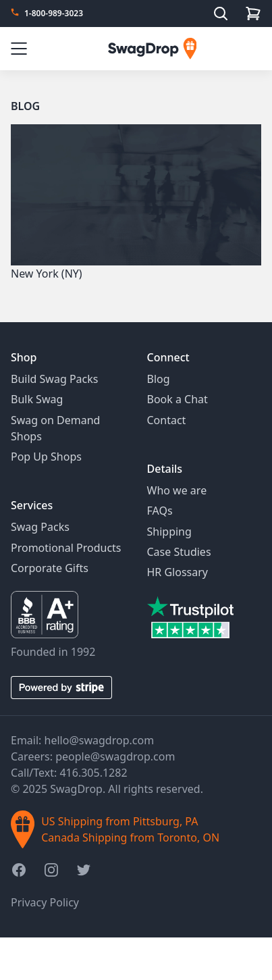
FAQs (160, 511)
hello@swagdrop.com (100, 740)
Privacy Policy (45, 902)
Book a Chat (178, 399)
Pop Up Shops (46, 457)
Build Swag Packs (54, 379)
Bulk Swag (37, 399)
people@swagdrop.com (115, 756)
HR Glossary (178, 572)
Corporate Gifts (50, 568)
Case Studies (179, 552)
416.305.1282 (93, 773)
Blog (25, 106)
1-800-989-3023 (54, 14)
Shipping (169, 532)
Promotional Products (66, 548)
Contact (167, 420)
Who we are (177, 490)
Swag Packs (40, 527)
